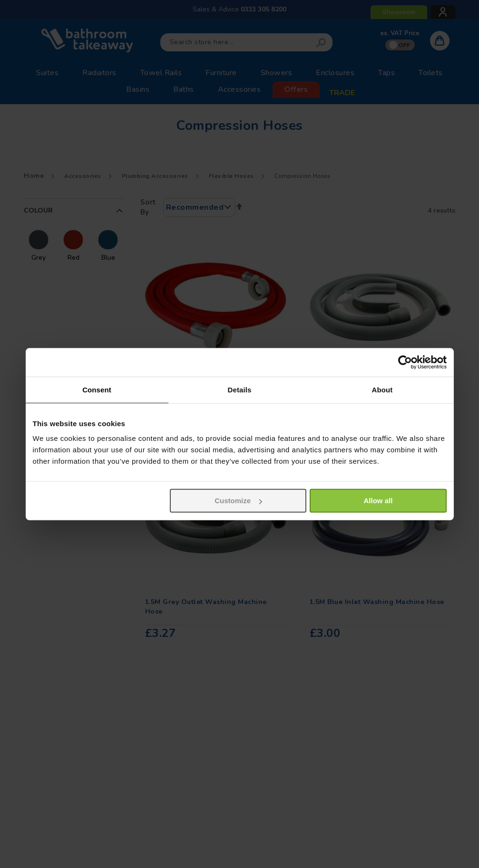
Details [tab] (240, 389)
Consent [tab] (97, 389)
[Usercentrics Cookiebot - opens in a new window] (405, 362)
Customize (238, 501)
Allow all (378, 501)
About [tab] (382, 389)
